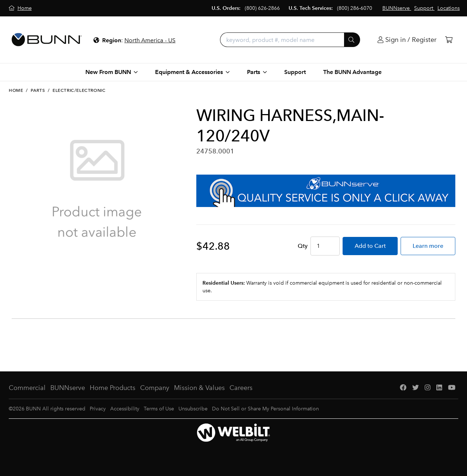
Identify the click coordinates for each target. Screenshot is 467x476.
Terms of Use (159, 409)
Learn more (428, 246)
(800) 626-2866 (262, 8)
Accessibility (125, 409)
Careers (241, 388)
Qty (303, 246)
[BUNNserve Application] (326, 191)
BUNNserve (68, 388)
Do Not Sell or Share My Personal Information (265, 409)
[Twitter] (416, 388)
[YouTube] (452, 388)
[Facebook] (403, 388)
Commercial (27, 388)
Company (155, 388)
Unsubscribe (193, 409)
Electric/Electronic (79, 90)
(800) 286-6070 (355, 8)
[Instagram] (428, 388)
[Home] (20, 8)
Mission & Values (199, 388)
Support (295, 72)
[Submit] (352, 40)
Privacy (98, 409)
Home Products (113, 388)
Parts (38, 90)
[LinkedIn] (439, 388)
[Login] (407, 40)
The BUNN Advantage (352, 72)
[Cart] (449, 40)
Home (16, 90)
